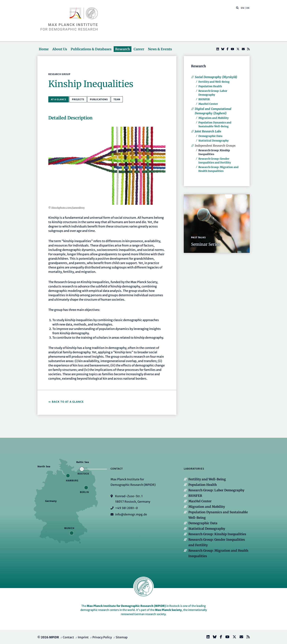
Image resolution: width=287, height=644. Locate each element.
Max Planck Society (168, 610)
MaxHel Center (208, 104)
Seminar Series (206, 244)
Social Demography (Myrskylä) (216, 77)
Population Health (210, 86)
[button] (237, 8)
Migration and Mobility (214, 118)
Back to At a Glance (68, 402)
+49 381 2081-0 (126, 508)
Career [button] (139, 49)
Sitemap (122, 637)
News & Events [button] (160, 49)
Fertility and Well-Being (214, 82)
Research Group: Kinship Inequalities (217, 534)
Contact (68, 637)
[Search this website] (235, 8)
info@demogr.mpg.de (131, 514)
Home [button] (44, 49)
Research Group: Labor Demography (216, 490)
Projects (78, 99)
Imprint (83, 637)
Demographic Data (210, 136)
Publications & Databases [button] (91, 49)
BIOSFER (204, 99)
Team (117, 99)
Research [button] (123, 49)
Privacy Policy (102, 637)
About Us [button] (60, 49)
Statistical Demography (214, 141)
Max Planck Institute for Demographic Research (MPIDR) (126, 606)
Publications (99, 99)
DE (248, 8)
